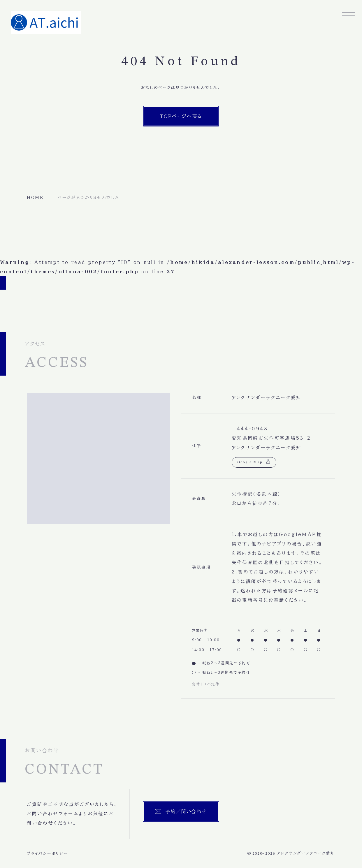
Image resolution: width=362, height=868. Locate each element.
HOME (35, 198)
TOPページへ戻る (181, 116)
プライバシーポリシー (47, 854)
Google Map (250, 462)
